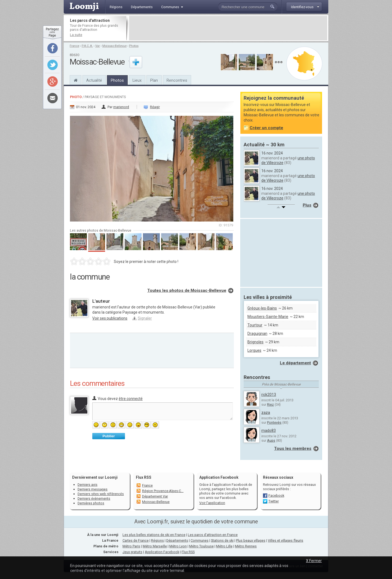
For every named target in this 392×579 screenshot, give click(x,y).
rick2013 (269, 395)
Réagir (155, 107)
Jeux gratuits (132, 552)
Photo (76, 97)
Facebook (276, 495)
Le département (295, 363)
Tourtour (255, 325)
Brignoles (255, 342)
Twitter (274, 501)
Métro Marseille (155, 546)
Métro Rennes (246, 546)
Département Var (155, 496)
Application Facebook (162, 552)
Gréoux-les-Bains (262, 308)
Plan (154, 80)
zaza (266, 413)
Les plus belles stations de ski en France (154, 535)
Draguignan (257, 334)
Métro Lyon (178, 546)
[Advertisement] (228, 28)
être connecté (131, 399)
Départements (177, 540)
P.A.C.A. (87, 46)
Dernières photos (91, 503)
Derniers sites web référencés (101, 494)
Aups (271, 440)
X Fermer (314, 561)
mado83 (269, 431)
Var (98, 46)
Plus (307, 205)
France (74, 46)
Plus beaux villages (251, 540)
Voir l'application (212, 503)
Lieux (137, 80)
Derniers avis (88, 485)
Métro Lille (224, 546)
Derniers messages (93, 489)
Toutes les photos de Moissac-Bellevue (187, 290)
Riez (270, 404)
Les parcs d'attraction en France (213, 535)
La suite (76, 35)
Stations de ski (222, 540)
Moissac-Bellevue (114, 46)
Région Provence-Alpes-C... (163, 491)
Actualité (94, 80)
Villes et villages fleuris (286, 540)
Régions (157, 540)
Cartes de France (136, 540)
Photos (134, 46)
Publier (108, 436)
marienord (121, 107)
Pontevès (274, 422)
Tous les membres (293, 448)
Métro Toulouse (201, 546)
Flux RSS (144, 477)
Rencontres (177, 80)
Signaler (145, 318)
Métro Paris (131, 546)
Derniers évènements (94, 498)
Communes (200, 540)
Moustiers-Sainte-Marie (268, 317)
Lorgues (254, 350)
